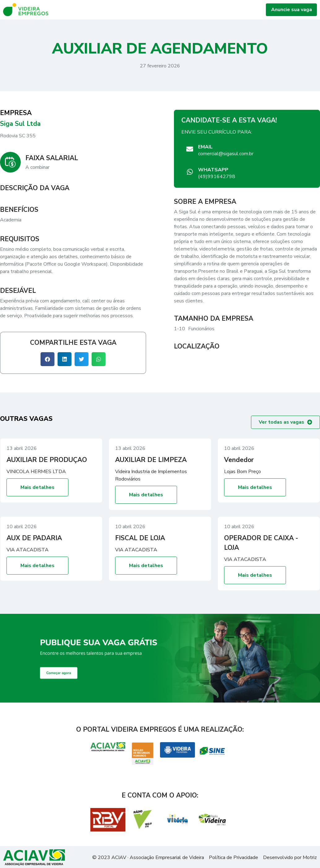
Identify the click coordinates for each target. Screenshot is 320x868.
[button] (48, 359)
